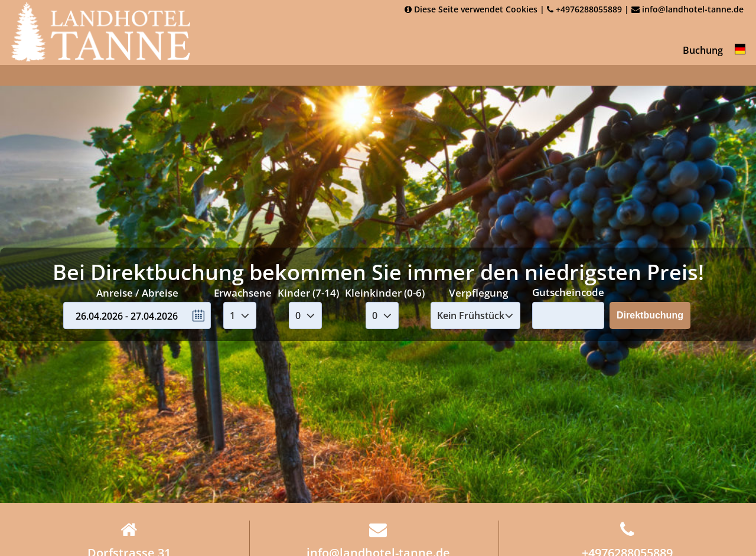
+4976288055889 (584, 9)
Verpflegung (478, 292)
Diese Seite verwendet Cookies (471, 9)
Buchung (703, 50)
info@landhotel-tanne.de (687, 9)
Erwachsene (243, 292)
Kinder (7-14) (308, 292)
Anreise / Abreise (137, 292)
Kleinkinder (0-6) (385, 292)
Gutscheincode (568, 292)
